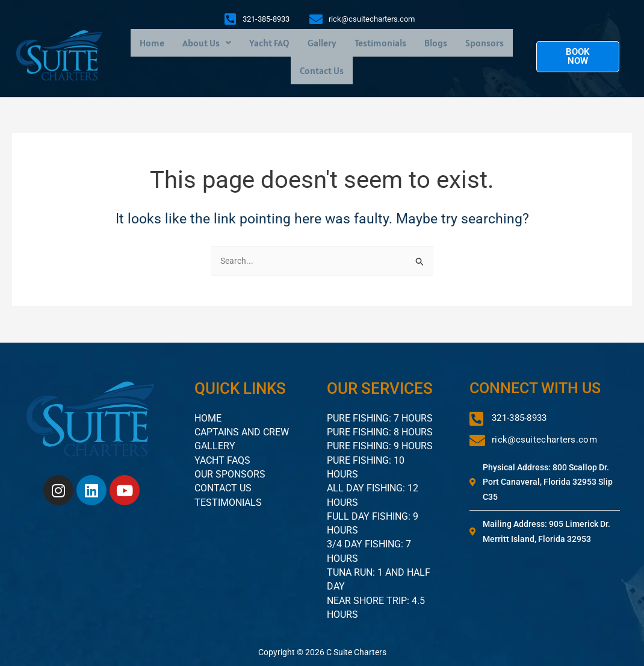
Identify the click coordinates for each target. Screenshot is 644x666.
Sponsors (485, 44)
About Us (207, 44)
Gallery (322, 44)
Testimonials (380, 44)
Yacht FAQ (269, 44)
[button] (207, 44)
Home (152, 44)
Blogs (436, 44)
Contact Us (322, 72)
